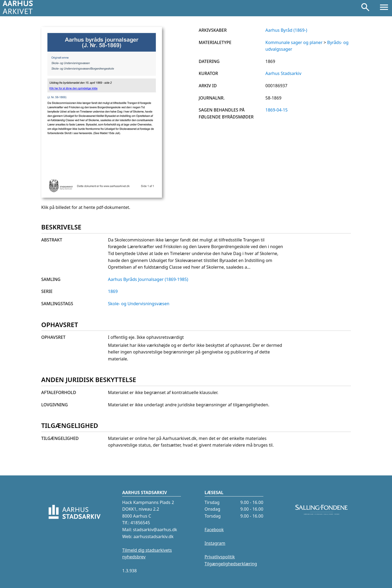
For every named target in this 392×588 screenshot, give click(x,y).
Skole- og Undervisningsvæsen (139, 304)
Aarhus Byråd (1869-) (286, 30)
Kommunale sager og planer (294, 42)
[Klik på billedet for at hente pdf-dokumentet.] (102, 196)
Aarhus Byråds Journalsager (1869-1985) (148, 279)
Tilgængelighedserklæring (231, 564)
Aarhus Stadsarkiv (284, 73)
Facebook (214, 530)
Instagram (215, 543)
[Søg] (365, 8)
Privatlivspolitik (220, 557)
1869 (113, 291)
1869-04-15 (277, 110)
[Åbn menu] (384, 8)
